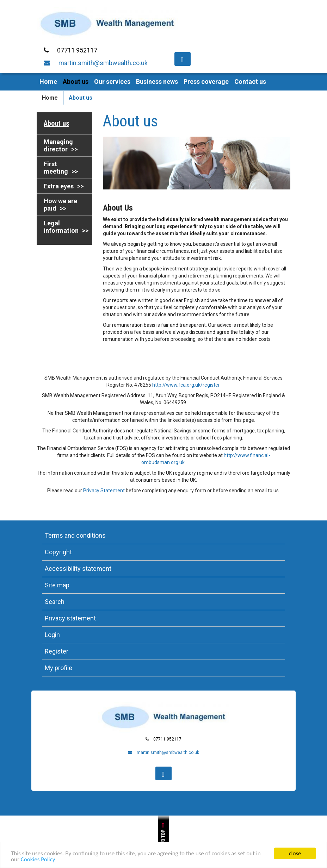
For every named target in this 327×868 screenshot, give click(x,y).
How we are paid (60, 205)
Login (52, 635)
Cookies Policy (38, 860)
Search (55, 602)
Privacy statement (70, 618)
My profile (58, 668)
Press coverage (206, 82)
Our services (112, 82)
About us (76, 82)
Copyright (58, 552)
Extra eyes (59, 186)
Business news (157, 82)
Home (48, 82)
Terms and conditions (75, 535)
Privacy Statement (104, 491)
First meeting (56, 168)
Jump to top (163, 842)
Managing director (58, 145)
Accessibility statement (78, 569)
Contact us (250, 82)
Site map (57, 585)
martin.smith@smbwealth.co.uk (103, 63)
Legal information (61, 227)
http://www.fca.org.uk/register (186, 385)
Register (57, 651)
